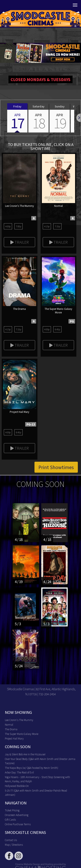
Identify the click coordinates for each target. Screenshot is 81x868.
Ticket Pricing (12, 810)
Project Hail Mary (14, 738)
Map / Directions (14, 845)
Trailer (20, 242)
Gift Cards (10, 819)
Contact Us (11, 840)
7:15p (57, 226)
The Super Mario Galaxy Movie (22, 734)
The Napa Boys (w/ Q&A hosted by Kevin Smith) (32, 768)
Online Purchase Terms (18, 824)
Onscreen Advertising (17, 815)
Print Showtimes (56, 467)
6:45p (57, 329)
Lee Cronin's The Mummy (19, 720)
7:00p (19, 226)
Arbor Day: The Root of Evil (19, 772)
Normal (9, 724)
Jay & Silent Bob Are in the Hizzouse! (25, 754)
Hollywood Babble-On (17, 786)
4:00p (8, 226)
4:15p (47, 226)
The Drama (11, 729)
